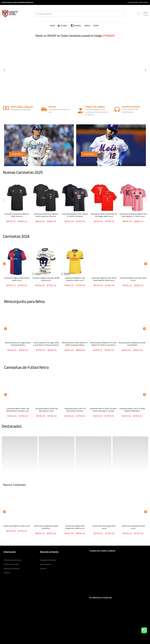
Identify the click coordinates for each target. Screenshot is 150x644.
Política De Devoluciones (12, 560)
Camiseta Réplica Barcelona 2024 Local (17, 279)
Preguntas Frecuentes (48, 560)
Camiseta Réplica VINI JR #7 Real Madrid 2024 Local (104, 279)
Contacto (7, 573)
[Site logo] (10, 14)
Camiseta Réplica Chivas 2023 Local (133, 279)
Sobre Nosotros (46, 564)
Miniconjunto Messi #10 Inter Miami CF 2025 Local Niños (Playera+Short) (104, 345)
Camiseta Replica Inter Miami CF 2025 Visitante (75, 215)
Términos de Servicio (11, 564)
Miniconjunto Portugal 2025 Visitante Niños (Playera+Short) (18, 345)
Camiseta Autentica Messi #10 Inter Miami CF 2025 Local (133, 215)
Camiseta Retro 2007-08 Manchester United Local (18, 410)
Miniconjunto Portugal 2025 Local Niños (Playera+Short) (46, 344)
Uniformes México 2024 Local (17, 526)
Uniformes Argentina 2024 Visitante (46, 527)
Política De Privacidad (11, 569)
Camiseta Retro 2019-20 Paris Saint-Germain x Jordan (104, 410)
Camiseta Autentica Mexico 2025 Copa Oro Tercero (46, 215)
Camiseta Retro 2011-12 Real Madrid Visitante (132, 410)
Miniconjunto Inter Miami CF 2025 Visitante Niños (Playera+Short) (75, 345)
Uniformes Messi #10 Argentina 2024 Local (75, 527)
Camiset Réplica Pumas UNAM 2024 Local (46, 279)
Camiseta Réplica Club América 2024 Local (75, 279)
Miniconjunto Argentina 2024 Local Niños (132, 344)
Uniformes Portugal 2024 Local (104, 527)
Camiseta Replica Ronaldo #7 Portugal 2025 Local (104, 215)
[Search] (80, 14)
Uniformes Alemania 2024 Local (133, 527)
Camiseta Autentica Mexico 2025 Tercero (17, 215)
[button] (4, 70)
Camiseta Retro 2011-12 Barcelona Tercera (75, 410)
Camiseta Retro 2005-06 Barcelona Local (46, 410)
